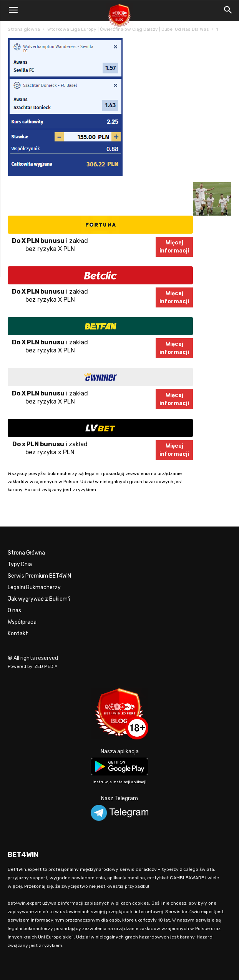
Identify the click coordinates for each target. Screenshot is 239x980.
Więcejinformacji (174, 247)
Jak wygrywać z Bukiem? (39, 599)
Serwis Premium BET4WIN (39, 576)
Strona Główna (26, 553)
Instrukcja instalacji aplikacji (119, 782)
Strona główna (24, 29)
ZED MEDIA (46, 667)
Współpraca (22, 622)
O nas (14, 610)
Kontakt (18, 634)
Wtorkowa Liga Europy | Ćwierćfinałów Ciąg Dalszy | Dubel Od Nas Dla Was (128, 29)
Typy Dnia (20, 564)
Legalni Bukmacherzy (34, 587)
